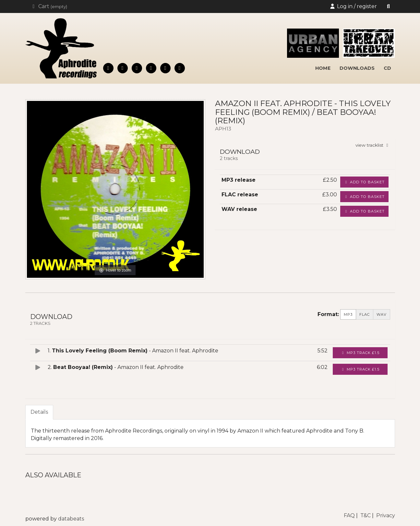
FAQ (349, 515)
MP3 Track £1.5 (360, 353)
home (323, 68)
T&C (366, 515)
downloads (357, 68)
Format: (328, 314)
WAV (382, 314)
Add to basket (364, 182)
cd (387, 68)
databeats (71, 519)
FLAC (365, 314)
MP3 (348, 314)
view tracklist (373, 145)
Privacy (386, 515)
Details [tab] (39, 412)
